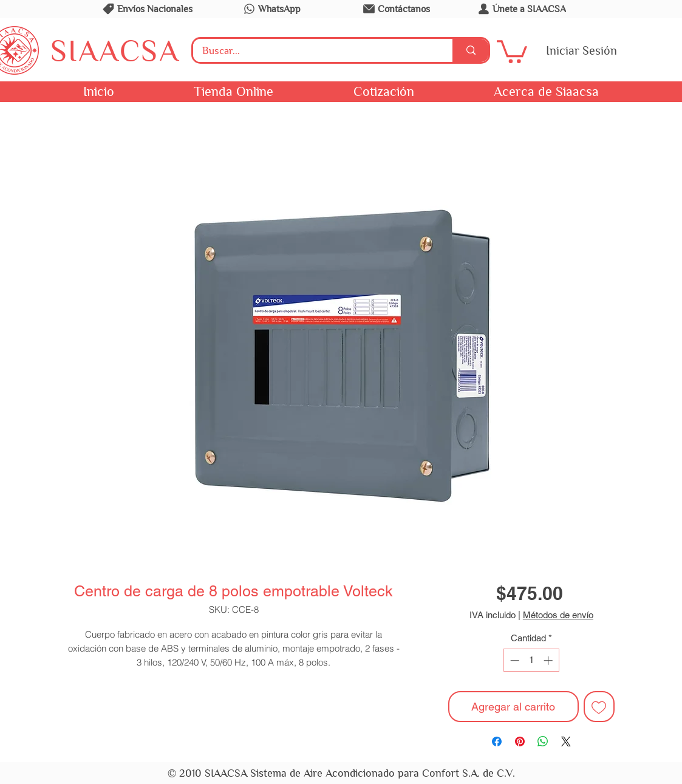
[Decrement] (513, 660)
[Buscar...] (315, 51)
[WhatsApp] (271, 9)
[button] (512, 50)
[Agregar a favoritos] (599, 707)
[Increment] (549, 660)
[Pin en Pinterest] (520, 741)
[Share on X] (566, 741)
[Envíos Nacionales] (147, 9)
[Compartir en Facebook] (497, 741)
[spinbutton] (531, 660)
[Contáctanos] (396, 9)
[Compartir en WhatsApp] (543, 741)
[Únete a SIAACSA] (521, 9)
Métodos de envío (558, 615)
